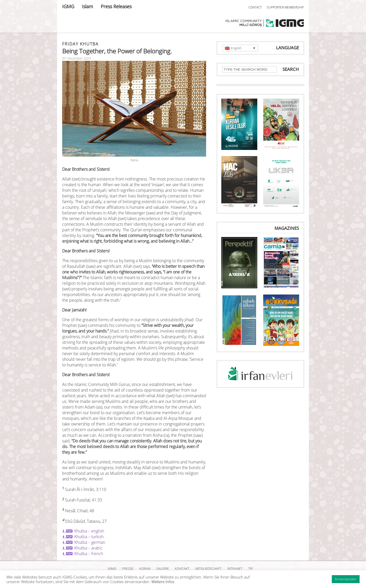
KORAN (145, 568)
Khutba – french (89, 554)
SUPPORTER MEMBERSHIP (285, 7)
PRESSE (128, 568)
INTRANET (235, 568)
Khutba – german (90, 542)
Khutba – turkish (89, 537)
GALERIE (163, 568)
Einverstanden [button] (346, 579)
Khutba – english (89, 531)
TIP (251, 568)
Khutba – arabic (88, 548)
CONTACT (255, 7)
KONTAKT (182, 568)
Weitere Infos (163, 582)
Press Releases (116, 6)
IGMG (68, 6)
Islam (88, 6)
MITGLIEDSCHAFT (208, 568)
